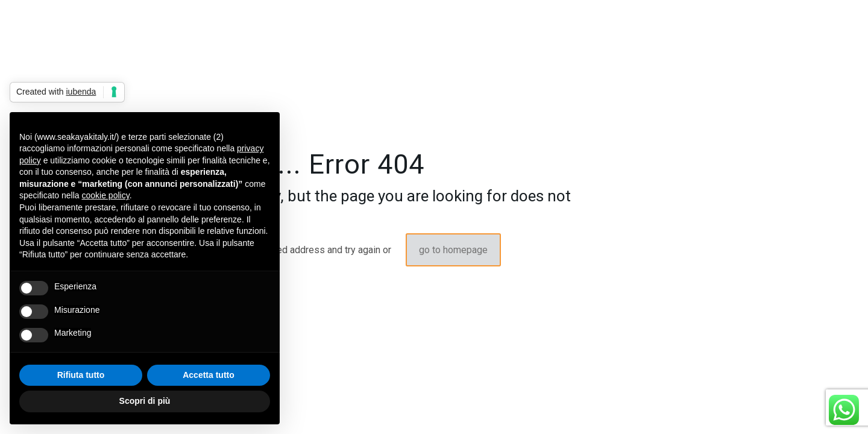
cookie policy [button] (106, 195)
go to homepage (453, 250)
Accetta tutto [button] (209, 375)
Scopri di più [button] (145, 401)
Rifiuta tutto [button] (81, 375)
